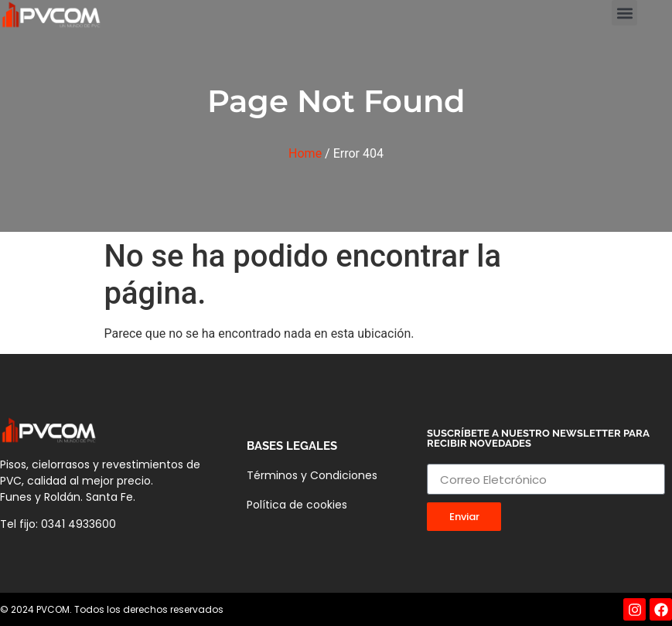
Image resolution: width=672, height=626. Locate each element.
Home (305, 153)
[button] (624, 13)
